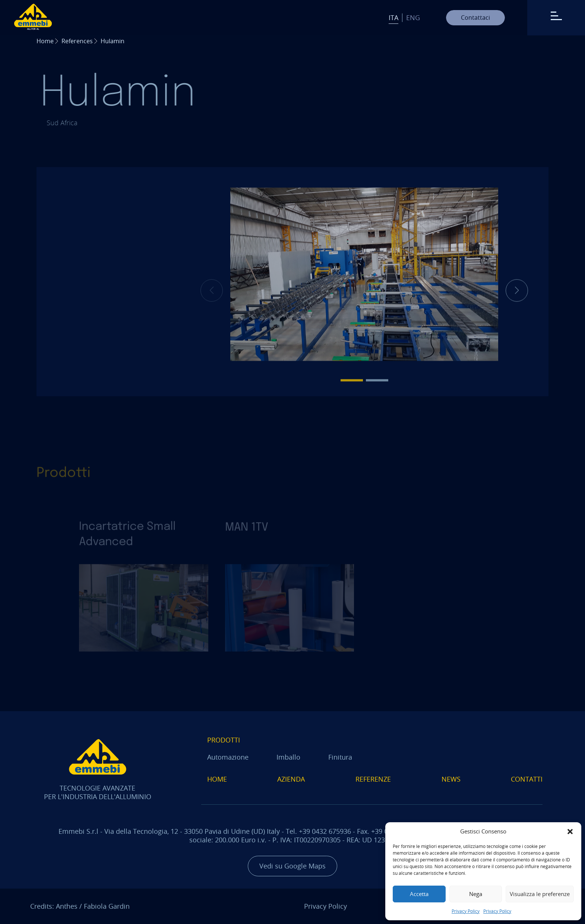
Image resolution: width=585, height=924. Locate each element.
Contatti (527, 779)
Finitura (340, 757)
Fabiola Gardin (107, 906)
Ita (393, 18)
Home (45, 41)
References (77, 41)
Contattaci (475, 18)
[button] (570, 832)
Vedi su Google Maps (292, 866)
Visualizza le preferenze (540, 894)
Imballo (288, 757)
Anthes (67, 906)
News (451, 779)
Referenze (373, 779)
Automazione (228, 757)
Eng (413, 18)
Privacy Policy (466, 911)
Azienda (291, 779)
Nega (476, 894)
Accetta (419, 894)
